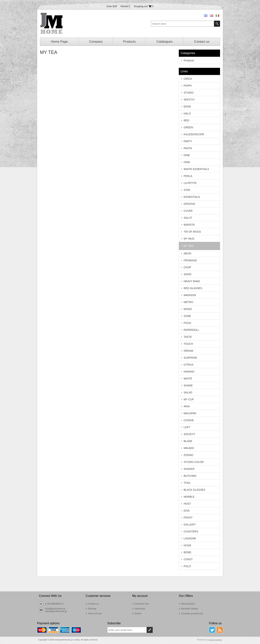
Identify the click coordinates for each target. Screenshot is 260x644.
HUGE (187, 545)
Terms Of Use (95, 614)
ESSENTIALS (192, 197)
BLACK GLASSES (194, 490)
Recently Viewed (189, 609)
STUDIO (189, 93)
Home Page (59, 42)
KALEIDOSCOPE (194, 134)
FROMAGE (190, 260)
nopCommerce (215, 640)
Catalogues (165, 42)
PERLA (188, 176)
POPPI (188, 86)
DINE (187, 155)
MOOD (188, 309)
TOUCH (188, 344)
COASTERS (191, 531)
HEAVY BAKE (192, 281)
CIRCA (188, 79)
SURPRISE (190, 358)
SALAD (188, 392)
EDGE (187, 107)
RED (186, 120)
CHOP (187, 267)
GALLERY (190, 525)
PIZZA (187, 323)
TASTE (188, 337)
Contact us (202, 42)
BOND (187, 552)
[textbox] (183, 24)
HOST (187, 504)
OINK (187, 162)
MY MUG (189, 239)
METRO (188, 302)
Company (96, 42)
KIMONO (189, 372)
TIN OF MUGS (192, 232)
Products (129, 42)
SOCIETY (189, 434)
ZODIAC (189, 455)
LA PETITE (190, 183)
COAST (188, 559)
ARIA (187, 406)
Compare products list (192, 614)
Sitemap (92, 609)
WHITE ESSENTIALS (196, 169)
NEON (187, 253)
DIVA (187, 511)
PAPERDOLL (191, 330)
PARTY (188, 141)
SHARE (188, 385)
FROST (188, 518)
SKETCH (189, 100)
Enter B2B (112, 6)
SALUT (188, 218)
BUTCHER (190, 476)
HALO (187, 113)
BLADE (188, 441)
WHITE (188, 379)
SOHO (187, 274)
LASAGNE (190, 538)
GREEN (188, 127)
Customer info (142, 604)
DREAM (188, 351)
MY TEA (188, 246)
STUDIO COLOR (194, 462)
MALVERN (190, 413)
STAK (187, 190)
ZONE (187, 316)
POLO (187, 566)
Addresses (140, 609)
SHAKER (189, 469)
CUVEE (188, 211)
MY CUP (189, 399)
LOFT (187, 427)
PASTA (188, 148)
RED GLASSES (193, 288)
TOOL (187, 483)
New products (188, 604)
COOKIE (189, 420)
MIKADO (189, 448)
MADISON (190, 295)
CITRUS (189, 365)
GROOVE (189, 204)
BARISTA (189, 225)
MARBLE (189, 497)
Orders (138, 614)
